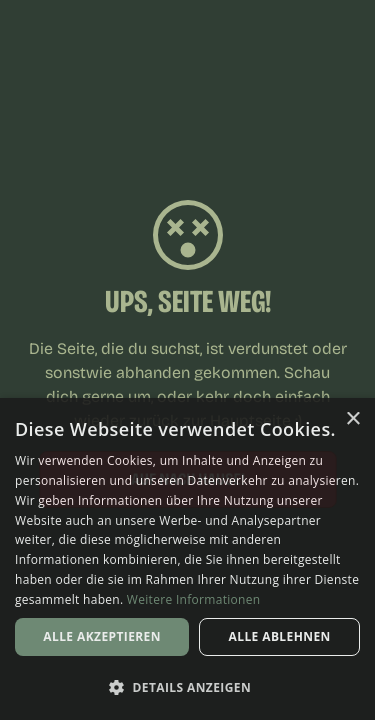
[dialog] (187, 559)
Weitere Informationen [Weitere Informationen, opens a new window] (194, 599)
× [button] (352, 419)
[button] (187, 687)
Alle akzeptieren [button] (102, 636)
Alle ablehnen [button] (280, 636)
